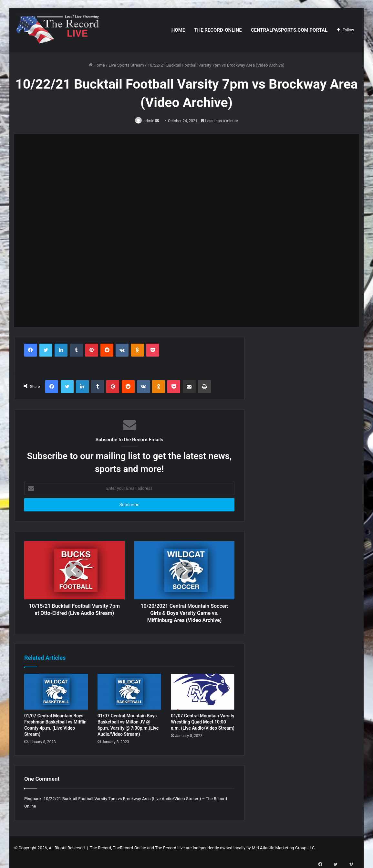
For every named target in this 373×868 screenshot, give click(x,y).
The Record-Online (218, 30)
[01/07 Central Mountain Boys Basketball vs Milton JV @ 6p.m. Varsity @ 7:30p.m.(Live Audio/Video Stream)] (129, 692)
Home (178, 30)
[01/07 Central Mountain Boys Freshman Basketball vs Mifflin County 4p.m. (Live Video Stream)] (56, 692)
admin (150, 121)
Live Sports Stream (126, 65)
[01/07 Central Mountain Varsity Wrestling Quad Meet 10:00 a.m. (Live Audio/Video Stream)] (203, 692)
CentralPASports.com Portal (289, 30)
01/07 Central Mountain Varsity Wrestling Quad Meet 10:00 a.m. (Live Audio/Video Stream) (203, 723)
